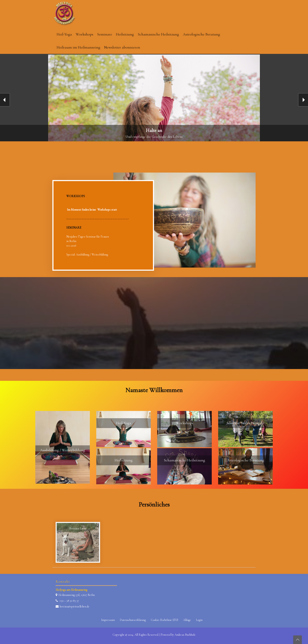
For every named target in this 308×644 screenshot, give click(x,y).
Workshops (84, 34)
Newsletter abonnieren (122, 47)
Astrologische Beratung (201, 34)
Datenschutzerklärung (133, 620)
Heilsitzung (125, 34)
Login (199, 620)
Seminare (105, 34)
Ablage (187, 620)
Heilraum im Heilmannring (78, 47)
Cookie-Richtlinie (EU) (164, 620)
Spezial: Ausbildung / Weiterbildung (87, 255)
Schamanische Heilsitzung (158, 34)
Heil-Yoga (64, 34)
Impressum (108, 620)
